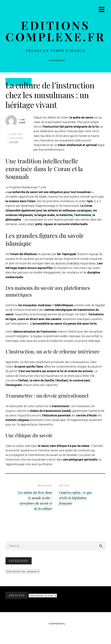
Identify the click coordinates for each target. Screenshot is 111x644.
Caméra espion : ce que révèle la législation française (75, 498)
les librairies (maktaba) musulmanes (73, 263)
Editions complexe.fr (55, 31)
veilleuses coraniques (77, 210)
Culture (14, 142)
